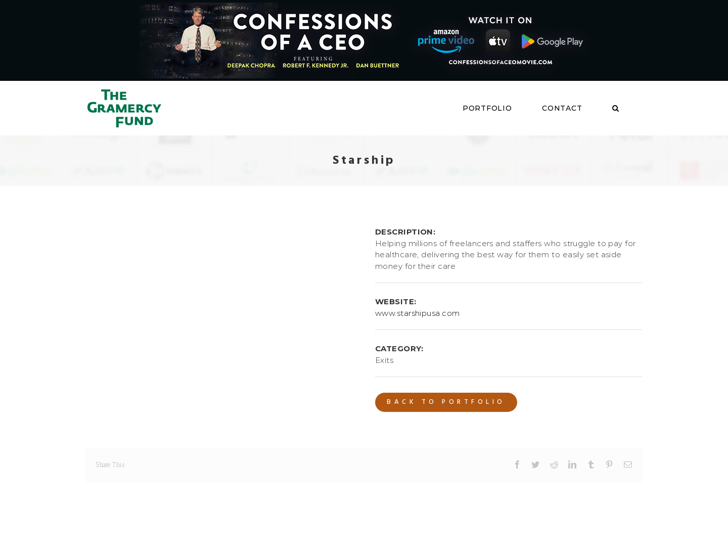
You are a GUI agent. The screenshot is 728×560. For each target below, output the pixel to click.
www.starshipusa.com (418, 313)
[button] (616, 108)
